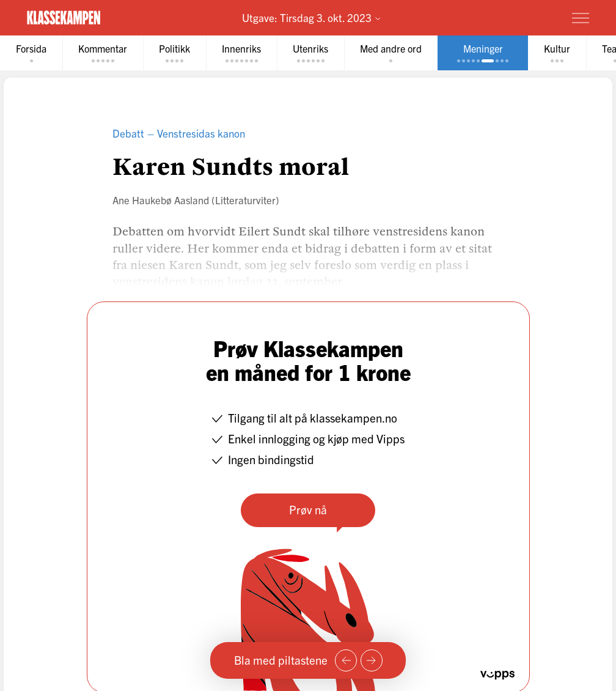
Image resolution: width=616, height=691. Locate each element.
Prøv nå (308, 509)
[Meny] (581, 18)
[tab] (31, 53)
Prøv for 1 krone (509, 17)
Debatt (128, 133)
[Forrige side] (346, 660)
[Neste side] (372, 660)
